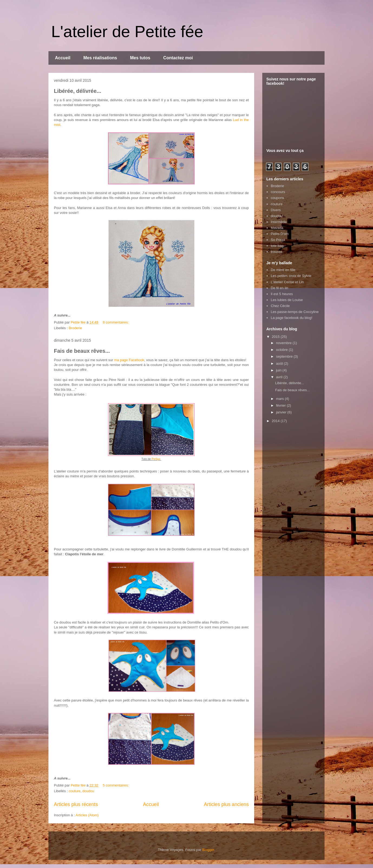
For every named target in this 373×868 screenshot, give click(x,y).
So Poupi (278, 240)
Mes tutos (140, 58)
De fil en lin (279, 288)
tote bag (277, 246)
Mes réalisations (100, 58)
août (280, 363)
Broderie (75, 328)
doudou (88, 791)
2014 (276, 421)
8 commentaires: (116, 322)
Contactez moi (178, 58)
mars (281, 399)
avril (280, 377)
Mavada (277, 228)
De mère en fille (283, 270)
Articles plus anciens (226, 804)
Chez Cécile (280, 306)
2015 (276, 337)
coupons (277, 198)
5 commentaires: (116, 785)
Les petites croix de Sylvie (291, 276)
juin (279, 370)
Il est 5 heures (282, 294)
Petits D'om (280, 234)
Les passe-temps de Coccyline (295, 312)
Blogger (208, 850)
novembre (284, 343)
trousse (277, 252)
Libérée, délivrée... (78, 91)
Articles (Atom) (87, 815)
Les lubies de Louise (287, 300)
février (282, 405)
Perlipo (156, 459)
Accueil (63, 58)
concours (278, 192)
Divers (276, 210)
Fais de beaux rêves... (82, 351)
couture (75, 791)
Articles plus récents (76, 804)
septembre (285, 356)
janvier (282, 412)
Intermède (279, 222)
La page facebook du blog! (291, 318)
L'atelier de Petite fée (127, 32)
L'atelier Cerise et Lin (287, 282)
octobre (282, 350)
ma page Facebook (129, 360)
